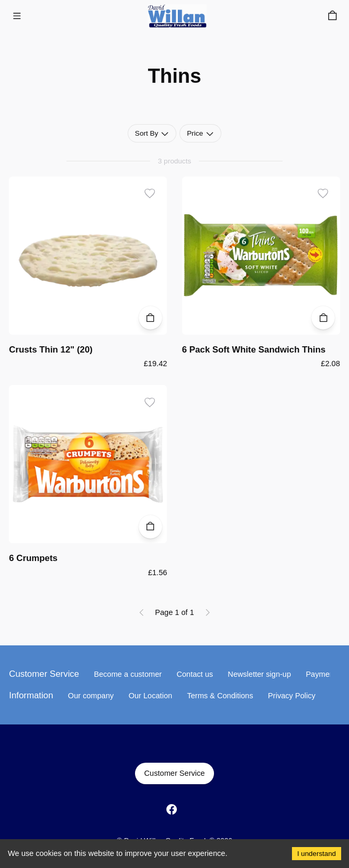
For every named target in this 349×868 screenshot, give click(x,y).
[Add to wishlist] (150, 194)
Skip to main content (50, 21)
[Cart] (332, 16)
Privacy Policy (292, 696)
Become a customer (128, 674)
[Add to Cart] (150, 318)
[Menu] (17, 16)
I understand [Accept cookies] (317, 854)
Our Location (150, 696)
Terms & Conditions (220, 696)
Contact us (195, 674)
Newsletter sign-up (259, 674)
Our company (91, 696)
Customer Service (174, 773)
